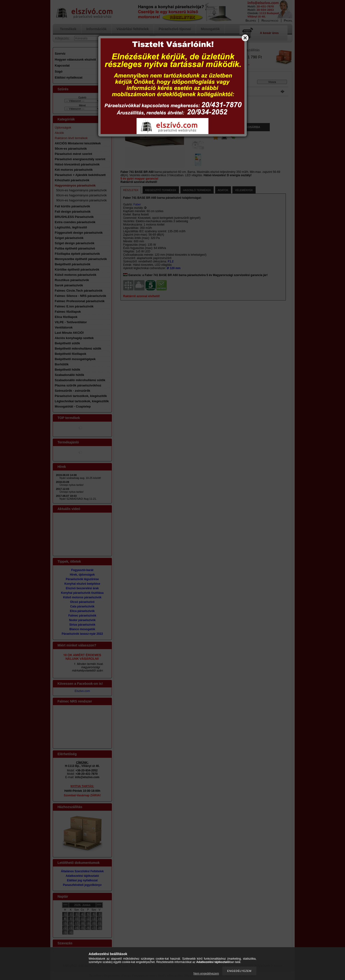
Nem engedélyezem (206, 974)
